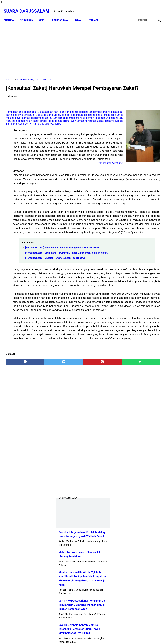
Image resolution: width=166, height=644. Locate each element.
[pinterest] (70, 468)
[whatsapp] (96, 468)
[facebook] (134, 8)
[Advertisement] (57, 46)
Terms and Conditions (102, 636)
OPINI (44, 15)
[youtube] (149, 8)
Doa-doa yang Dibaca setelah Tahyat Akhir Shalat (147, 338)
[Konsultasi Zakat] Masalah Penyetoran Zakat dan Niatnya (55, 323)
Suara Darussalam (29, 8)
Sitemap (83, 636)
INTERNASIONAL (62, 15)
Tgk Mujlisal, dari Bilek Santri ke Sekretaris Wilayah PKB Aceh (148, 483)
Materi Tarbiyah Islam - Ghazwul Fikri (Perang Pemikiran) (136, 185)
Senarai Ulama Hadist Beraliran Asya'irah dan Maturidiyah (148, 372)
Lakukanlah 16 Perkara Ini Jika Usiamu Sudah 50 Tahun (149, 464)
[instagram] (157, 8)
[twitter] (141, 8)
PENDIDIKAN (29, 15)
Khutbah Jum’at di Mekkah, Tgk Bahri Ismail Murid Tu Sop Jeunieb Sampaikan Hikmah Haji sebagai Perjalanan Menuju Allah (139, 214)
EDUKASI (95, 15)
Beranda (11, 15)
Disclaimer (71, 636)
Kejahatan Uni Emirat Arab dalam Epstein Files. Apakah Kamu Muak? (149, 427)
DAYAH (81, 15)
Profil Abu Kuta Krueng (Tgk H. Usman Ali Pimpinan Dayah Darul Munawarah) (140, 302)
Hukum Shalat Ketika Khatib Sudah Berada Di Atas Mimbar (148, 446)
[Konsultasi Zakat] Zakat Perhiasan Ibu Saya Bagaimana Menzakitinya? (62, 309)
